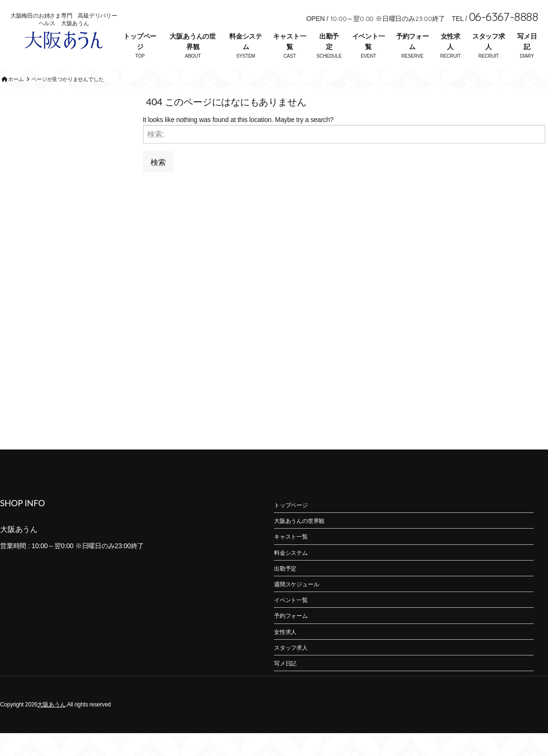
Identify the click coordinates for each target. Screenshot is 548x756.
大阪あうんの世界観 (193, 41)
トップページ (140, 41)
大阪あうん (51, 727)
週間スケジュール (296, 607)
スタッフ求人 (489, 41)
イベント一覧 (369, 41)
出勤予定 (329, 41)
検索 (158, 184)
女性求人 (451, 41)
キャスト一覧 (289, 41)
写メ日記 (527, 41)
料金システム (246, 41)
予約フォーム (412, 41)
